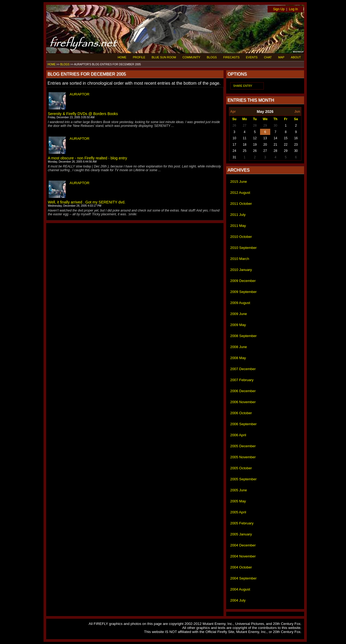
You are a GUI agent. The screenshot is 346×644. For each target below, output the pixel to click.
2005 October (241, 468)
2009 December (243, 281)
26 (234, 126)
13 (265, 138)
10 (234, 138)
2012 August (240, 193)
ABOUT (296, 57)
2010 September (244, 248)
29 (265, 126)
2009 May (238, 325)
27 (245, 126)
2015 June (239, 182)
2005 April (238, 512)
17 (234, 145)
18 (245, 145)
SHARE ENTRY (243, 86)
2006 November (243, 402)
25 (245, 151)
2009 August (240, 303)
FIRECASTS (231, 57)
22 (286, 145)
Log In (293, 9)
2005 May (238, 501)
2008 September (244, 336)
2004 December (243, 545)
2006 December (243, 391)
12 (255, 138)
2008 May (238, 358)
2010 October (241, 237)
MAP (281, 57)
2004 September (244, 578)
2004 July (238, 600)
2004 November (243, 556)
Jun (297, 112)
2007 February (242, 380)
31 (234, 157)
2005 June (239, 490)
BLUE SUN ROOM (164, 57)
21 (275, 145)
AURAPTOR (80, 94)
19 (255, 145)
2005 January (241, 534)
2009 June (239, 314)
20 (265, 145)
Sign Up (279, 9)
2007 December (243, 369)
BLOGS (212, 57)
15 (286, 138)
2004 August (240, 589)
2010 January (241, 270)
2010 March (240, 259)
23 (296, 145)
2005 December (243, 446)
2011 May (238, 226)
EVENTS (252, 57)
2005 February (242, 523)
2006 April (238, 435)
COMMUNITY (191, 57)
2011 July (238, 215)
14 (275, 138)
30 (275, 126)
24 (234, 151)
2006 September (244, 424)
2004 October (241, 567)
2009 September (244, 292)
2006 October (241, 413)
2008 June (239, 347)
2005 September (244, 479)
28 (255, 126)
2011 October (241, 204)
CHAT (268, 57)
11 (245, 138)
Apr (233, 112)
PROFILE (139, 57)
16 (296, 138)
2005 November (243, 457)
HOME (122, 57)
